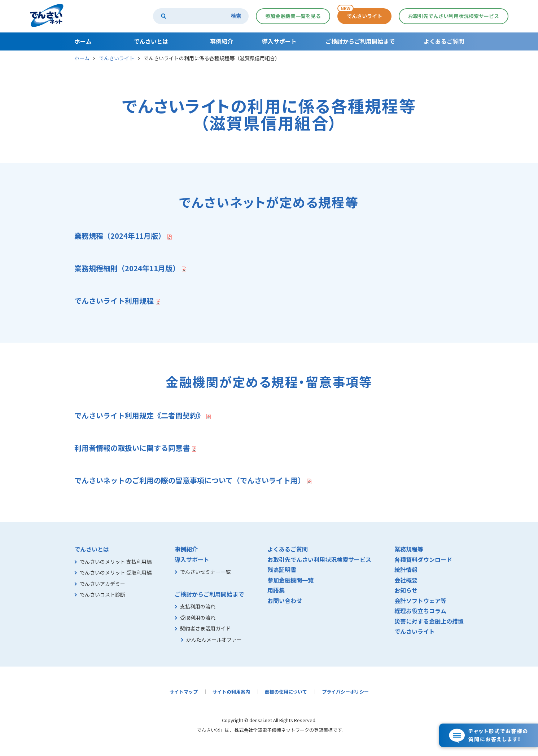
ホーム (82, 58)
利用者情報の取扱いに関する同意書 (132, 448)
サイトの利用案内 (231, 692)
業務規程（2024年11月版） (120, 236)
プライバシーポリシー (345, 692)
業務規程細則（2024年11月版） (127, 268)
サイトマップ (184, 692)
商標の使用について (286, 692)
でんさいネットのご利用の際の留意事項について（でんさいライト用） (190, 480)
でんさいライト (117, 58)
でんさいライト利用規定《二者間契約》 (139, 415)
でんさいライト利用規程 (114, 301)
